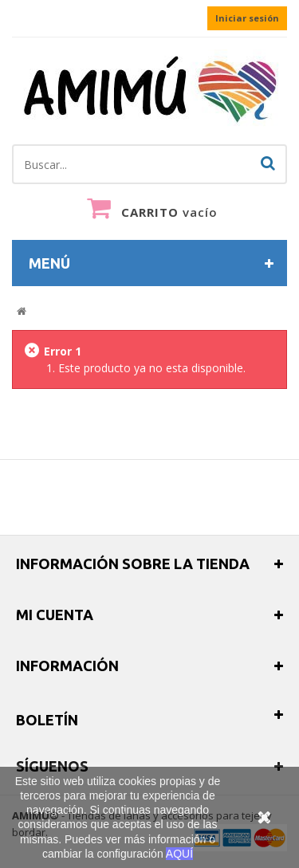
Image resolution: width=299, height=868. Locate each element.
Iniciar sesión (247, 18)
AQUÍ (179, 854)
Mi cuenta (55, 615)
